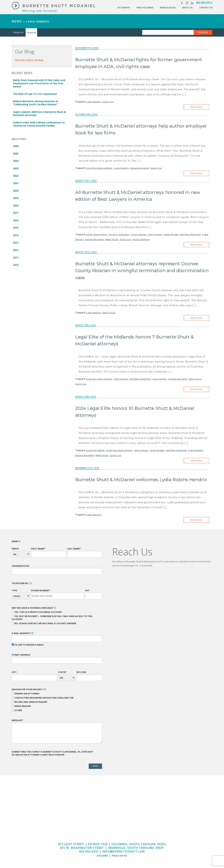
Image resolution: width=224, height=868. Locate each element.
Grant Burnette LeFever (99, 168)
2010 (16, 267)
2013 (16, 244)
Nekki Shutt (112, 240)
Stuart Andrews (141, 240)
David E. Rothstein (119, 235)
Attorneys (124, 8)
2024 (16, 162)
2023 (16, 169)
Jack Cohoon (155, 235)
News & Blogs (168, 8)
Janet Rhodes (171, 235)
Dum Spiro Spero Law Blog (29, 60)
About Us (187, 8)
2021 (16, 184)
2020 (16, 192)
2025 (16, 154)
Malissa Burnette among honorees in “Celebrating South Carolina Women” (35, 103)
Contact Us (206, 8)
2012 (16, 252)
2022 (16, 177)
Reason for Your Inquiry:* (29, 691)
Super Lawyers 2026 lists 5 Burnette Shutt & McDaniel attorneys (39, 114)
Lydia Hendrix (93, 102)
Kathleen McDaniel (190, 235)
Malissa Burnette (140, 168)
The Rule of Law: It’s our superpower (35, 94)
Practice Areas (145, 8)
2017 (16, 214)
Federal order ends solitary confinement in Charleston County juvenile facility (39, 125)
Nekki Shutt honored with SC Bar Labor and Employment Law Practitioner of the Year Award (39, 83)
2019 (16, 199)
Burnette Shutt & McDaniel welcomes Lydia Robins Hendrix (141, 481)
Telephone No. (22, 585)
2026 (16, 146)
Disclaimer (102, 857)
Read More (196, 107)
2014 (16, 237)
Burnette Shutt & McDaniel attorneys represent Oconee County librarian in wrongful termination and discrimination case (142, 271)
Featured (31, 32)
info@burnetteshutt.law (124, 853)
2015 (16, 229)
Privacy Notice (119, 857)
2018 (16, 207)
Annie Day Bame (95, 451)
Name (16, 543)
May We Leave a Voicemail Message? (34, 609)
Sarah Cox (108, 102)
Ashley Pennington (97, 235)
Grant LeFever (139, 235)
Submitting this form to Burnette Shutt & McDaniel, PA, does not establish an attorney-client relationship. (52, 755)
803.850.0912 (204, 3)
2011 (16, 259)
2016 (16, 222)
